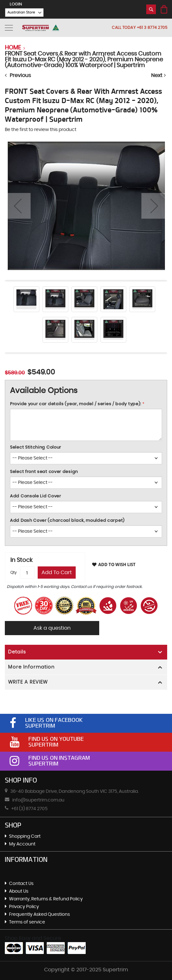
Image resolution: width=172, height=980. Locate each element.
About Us (19, 891)
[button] (21, 13)
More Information (31, 667)
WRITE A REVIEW (28, 682)
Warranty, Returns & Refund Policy (46, 899)
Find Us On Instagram (59, 758)
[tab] (86, 652)
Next (159, 75)
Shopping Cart (25, 836)
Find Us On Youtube (56, 739)
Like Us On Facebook (54, 720)
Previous (18, 75)
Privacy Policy (24, 907)
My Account (22, 844)
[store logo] (41, 28)
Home (13, 48)
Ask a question (55, 628)
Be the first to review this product (41, 130)
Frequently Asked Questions (39, 914)
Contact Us (21, 884)
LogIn (16, 4)
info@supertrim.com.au (38, 800)
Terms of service (27, 922)
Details (17, 652)
